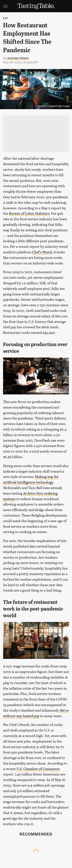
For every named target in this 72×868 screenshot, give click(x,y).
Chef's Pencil (42, 252)
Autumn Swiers (18, 58)
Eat (6, 18)
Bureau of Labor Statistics (29, 213)
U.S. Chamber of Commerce (38, 769)
